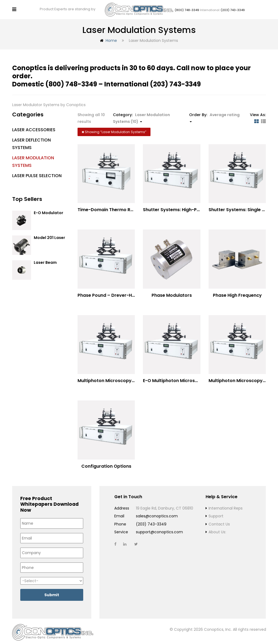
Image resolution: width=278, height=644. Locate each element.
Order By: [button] (214, 115)
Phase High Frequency (237, 293)
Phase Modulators (172, 293)
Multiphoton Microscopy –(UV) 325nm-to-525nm (132, 378)
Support (216, 514)
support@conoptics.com (159, 530)
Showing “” (114, 130)
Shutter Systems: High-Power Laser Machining (194, 208)
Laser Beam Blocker (45, 263)
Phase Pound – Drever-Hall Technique (119, 293)
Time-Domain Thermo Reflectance (116, 208)
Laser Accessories (34, 128)
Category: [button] (141, 116)
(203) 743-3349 (233, 9)
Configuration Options (106, 464)
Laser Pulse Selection (37, 173)
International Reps (226, 506)
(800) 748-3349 (187, 9)
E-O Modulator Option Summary (51, 213)
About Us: (217, 530)
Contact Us (219, 522)
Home (111, 38)
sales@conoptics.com (157, 514)
